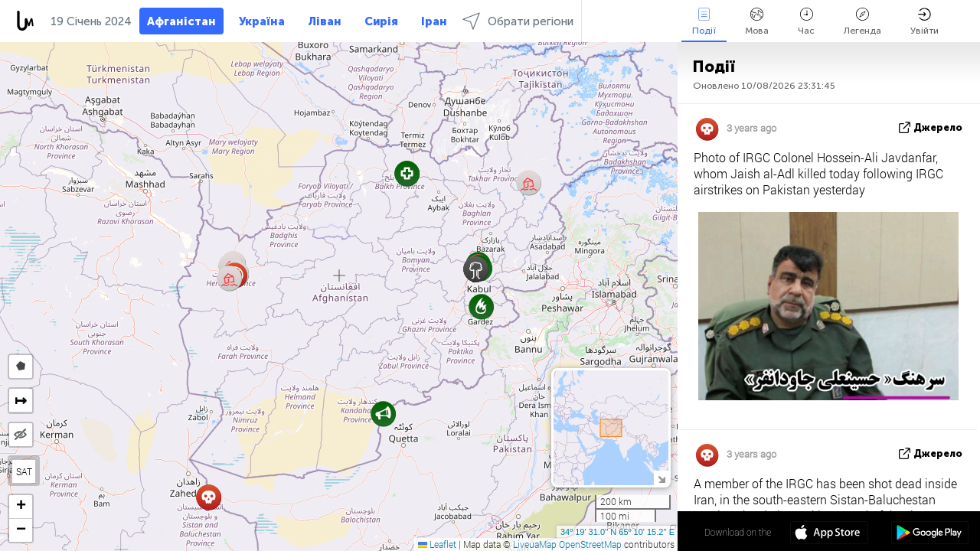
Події (704, 22)
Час (806, 22)
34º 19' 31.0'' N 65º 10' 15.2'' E (617, 532)
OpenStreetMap (590, 544)
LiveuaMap (535, 544)
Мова (757, 22)
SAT (24, 471)
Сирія (381, 21)
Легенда (862, 22)
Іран (434, 21)
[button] (383, 414)
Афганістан (181, 21)
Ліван (325, 21)
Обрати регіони (518, 21)
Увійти (924, 22)
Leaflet (437, 544)
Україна (262, 21)
